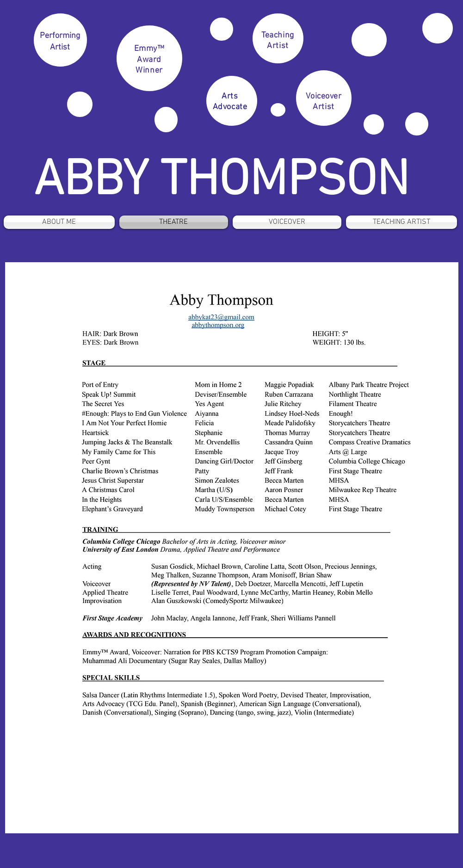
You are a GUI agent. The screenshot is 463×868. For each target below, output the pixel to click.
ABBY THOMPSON (221, 182)
